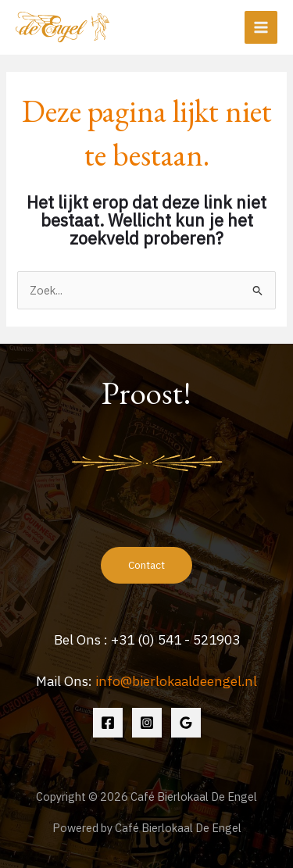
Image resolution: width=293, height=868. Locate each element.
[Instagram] (147, 723)
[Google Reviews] (186, 723)
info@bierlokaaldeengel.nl (176, 681)
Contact (146, 565)
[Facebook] (108, 723)
